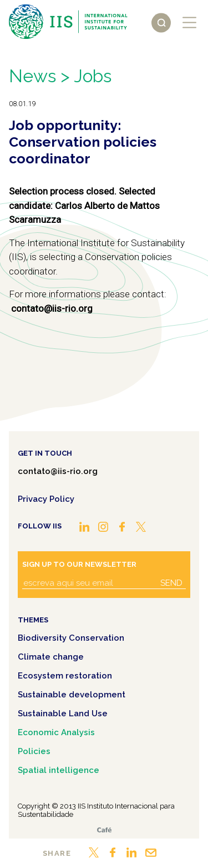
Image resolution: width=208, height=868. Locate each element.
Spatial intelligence (59, 770)
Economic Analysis (56, 732)
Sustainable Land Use (63, 714)
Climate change (51, 657)
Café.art (104, 830)
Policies (34, 751)
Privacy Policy (46, 499)
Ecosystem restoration (65, 676)
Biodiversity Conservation (71, 638)
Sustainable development (72, 695)
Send (171, 583)
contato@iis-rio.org (58, 471)
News (32, 76)
